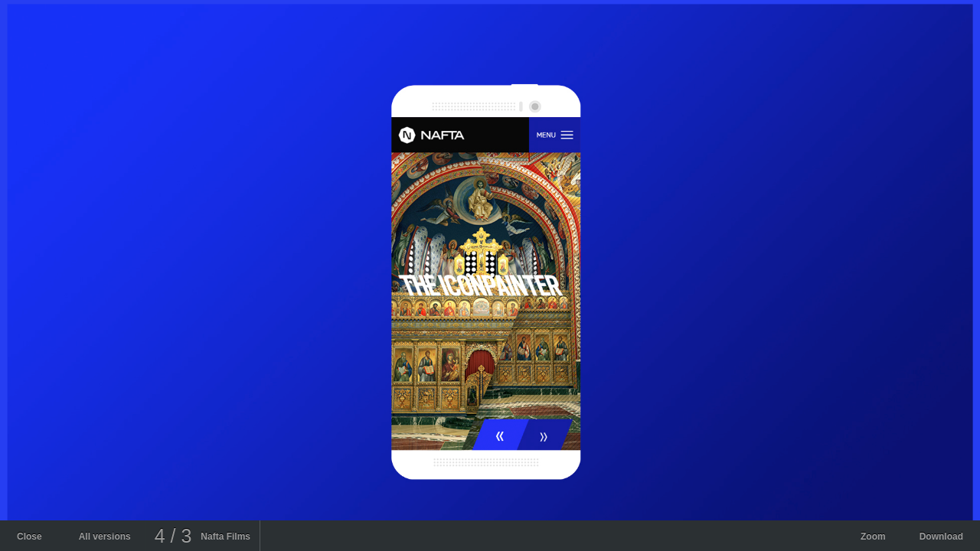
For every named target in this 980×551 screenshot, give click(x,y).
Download (941, 536)
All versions (105, 536)
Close (29, 536)
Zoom (873, 536)
